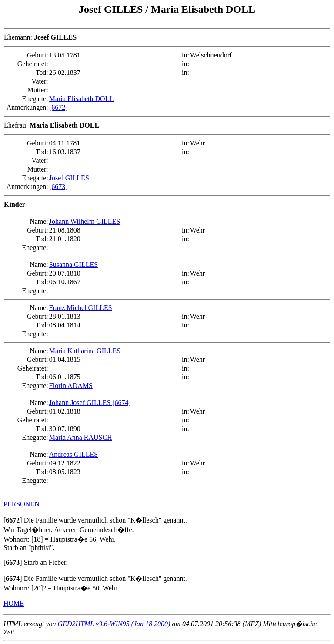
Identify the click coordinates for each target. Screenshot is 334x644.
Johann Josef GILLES (81, 403)
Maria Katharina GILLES (85, 351)
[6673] (58, 187)
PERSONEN (22, 504)
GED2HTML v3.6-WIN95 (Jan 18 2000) (114, 624)
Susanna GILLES (73, 265)
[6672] (58, 107)
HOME (14, 603)
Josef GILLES (112, 9)
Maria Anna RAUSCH (81, 437)
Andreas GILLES (73, 454)
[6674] (122, 403)
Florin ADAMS (71, 386)
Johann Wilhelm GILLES (85, 221)
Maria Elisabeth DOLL (203, 9)
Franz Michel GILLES (81, 308)
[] (13, 520)
